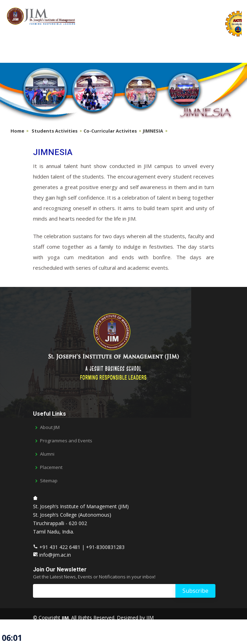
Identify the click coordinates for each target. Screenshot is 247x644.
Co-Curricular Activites (110, 131)
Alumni (47, 454)
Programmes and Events (66, 441)
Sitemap (49, 481)
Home (17, 131)
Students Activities (55, 131)
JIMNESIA (153, 131)
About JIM (50, 427)
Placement (51, 467)
